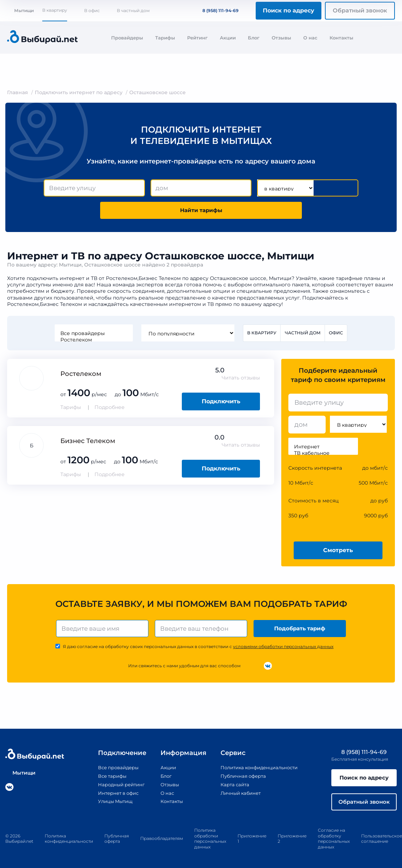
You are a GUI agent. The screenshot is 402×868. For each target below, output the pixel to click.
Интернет (323, 449)
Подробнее (110, 410)
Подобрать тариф (301, 631)
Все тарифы (106, 780)
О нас (310, 38)
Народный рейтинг (116, 788)
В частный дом (133, 10)
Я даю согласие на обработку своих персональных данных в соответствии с (198, 650)
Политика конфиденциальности (258, 771)
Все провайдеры (93, 335)
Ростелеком (93, 342)
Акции (228, 38)
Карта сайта (232, 788)
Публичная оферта (241, 780)
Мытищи (20, 10)
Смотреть (338, 552)
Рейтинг (197, 38)
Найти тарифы (201, 212)
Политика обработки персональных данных (210, 844)
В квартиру (55, 10)
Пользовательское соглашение (382, 844)
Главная (18, 92)
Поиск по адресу (289, 10)
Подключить (221, 404)
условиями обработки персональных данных (283, 650)
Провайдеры (127, 38)
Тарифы (165, 38)
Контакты (341, 38)
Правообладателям (162, 844)
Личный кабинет (238, 796)
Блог (254, 38)
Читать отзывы (241, 380)
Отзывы (281, 38)
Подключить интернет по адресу (79, 92)
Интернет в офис (113, 796)
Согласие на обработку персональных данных (334, 844)
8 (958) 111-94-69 (216, 10)
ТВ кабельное (323, 455)
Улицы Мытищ (110, 804)
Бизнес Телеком (88, 443)
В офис (92, 10)
